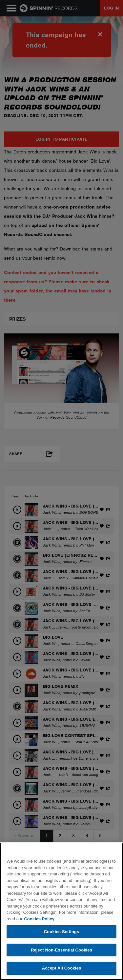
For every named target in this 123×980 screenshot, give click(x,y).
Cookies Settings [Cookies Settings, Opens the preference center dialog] (62, 932)
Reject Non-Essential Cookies (61, 950)
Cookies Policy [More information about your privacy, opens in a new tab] (39, 919)
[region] (61, 911)
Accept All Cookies (62, 968)
